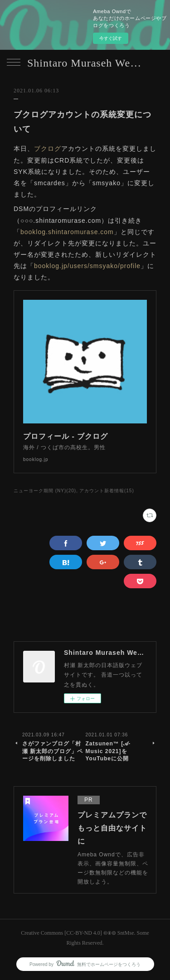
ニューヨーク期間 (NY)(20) (45, 491)
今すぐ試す (111, 38)
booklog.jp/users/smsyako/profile (87, 266)
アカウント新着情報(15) (107, 491)
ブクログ (48, 149)
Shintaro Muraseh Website (85, 63)
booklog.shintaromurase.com (67, 232)
